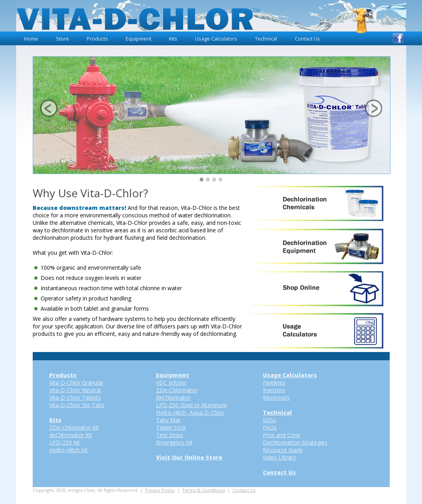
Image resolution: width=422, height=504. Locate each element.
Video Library (279, 457)
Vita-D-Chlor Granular (76, 383)
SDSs (270, 420)
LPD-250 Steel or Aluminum (191, 405)
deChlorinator (173, 397)
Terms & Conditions (204, 490)
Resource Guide (283, 450)
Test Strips (170, 435)
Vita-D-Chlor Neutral (75, 390)
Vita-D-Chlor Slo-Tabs (77, 405)
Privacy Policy (160, 490)
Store (62, 39)
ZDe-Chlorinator (177, 390)
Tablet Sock (171, 427)
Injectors (274, 390)
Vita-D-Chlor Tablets (75, 397)
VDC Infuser (171, 383)
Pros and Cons (282, 435)
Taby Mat (168, 420)
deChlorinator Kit (71, 435)
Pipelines (274, 383)
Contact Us (307, 39)
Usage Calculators (216, 39)
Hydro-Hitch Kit (69, 450)
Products (97, 39)
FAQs (270, 427)
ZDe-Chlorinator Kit (74, 427)
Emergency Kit (174, 442)
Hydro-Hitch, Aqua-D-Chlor (190, 412)
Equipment (138, 39)
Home (31, 39)
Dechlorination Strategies (295, 442)
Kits (173, 39)
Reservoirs (276, 397)
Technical (266, 39)
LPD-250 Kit (65, 442)
